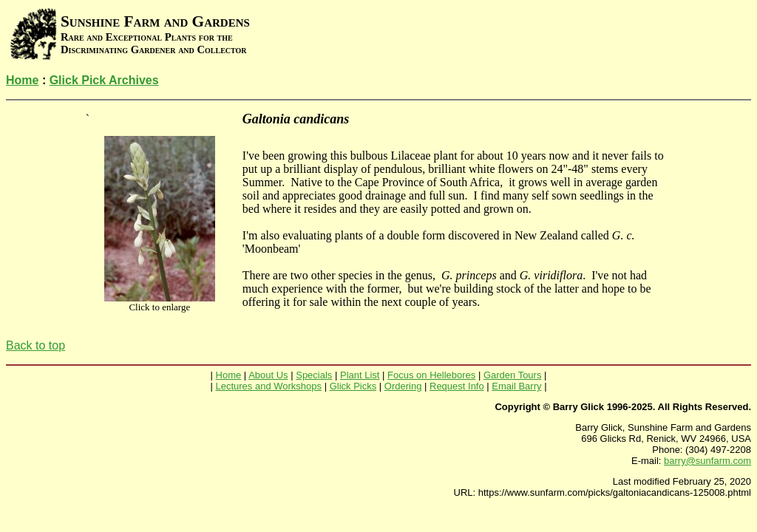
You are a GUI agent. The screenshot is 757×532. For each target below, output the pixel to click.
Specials (314, 375)
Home (22, 80)
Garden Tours (513, 375)
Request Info (457, 386)
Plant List (360, 375)
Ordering (403, 386)
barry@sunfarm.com (707, 461)
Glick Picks (353, 386)
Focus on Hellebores (431, 375)
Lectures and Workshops (268, 386)
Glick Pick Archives (104, 80)
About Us (268, 375)
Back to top (35, 345)
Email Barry (516, 386)
